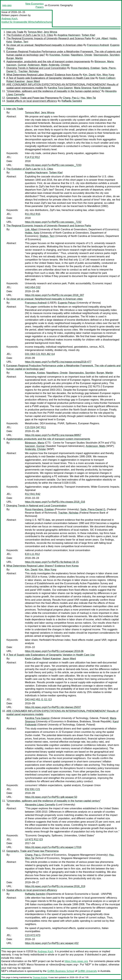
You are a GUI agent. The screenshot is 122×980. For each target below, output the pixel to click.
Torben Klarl (88, 35)
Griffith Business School (61, 971)
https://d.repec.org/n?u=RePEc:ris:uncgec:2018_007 (54, 295)
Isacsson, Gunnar (16, 65)
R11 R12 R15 (33, 214)
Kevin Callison (107, 78)
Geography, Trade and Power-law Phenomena (32, 98)
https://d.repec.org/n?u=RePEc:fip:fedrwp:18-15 (52, 562)
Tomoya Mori (35, 32)
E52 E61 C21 (32, 789)
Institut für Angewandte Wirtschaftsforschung (27, 22)
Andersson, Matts (37, 65)
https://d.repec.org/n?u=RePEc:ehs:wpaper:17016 (53, 847)
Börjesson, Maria (104, 62)
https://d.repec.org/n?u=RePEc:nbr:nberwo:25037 (53, 707)
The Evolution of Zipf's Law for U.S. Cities (30, 35)
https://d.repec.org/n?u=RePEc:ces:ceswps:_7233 (53, 165)
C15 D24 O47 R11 (35, 427)
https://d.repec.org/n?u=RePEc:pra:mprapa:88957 (53, 435)
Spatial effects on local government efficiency (32, 101)
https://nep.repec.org (76, 961)
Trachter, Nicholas (28, 71)
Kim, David (89, 75)
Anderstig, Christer (59, 65)
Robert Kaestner (16, 81)
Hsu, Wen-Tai (88, 98)
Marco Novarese (36, 965)
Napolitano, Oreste (81, 55)
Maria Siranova (83, 88)
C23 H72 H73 (33, 935)
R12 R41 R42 (33, 494)
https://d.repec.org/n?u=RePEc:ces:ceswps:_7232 (53, 222)
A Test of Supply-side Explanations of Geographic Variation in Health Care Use (51, 78)
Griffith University (87, 971)
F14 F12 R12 (32, 157)
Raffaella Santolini (72, 101)
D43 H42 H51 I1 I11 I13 (38, 699)
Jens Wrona (50, 32)
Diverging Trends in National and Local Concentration (36, 68)
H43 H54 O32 (33, 287)
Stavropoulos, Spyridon (107, 55)
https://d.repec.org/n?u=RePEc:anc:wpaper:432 (52, 943)
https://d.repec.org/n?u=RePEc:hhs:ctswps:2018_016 (55, 502)
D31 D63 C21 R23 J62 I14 (40, 354)
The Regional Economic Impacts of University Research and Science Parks (49, 38)
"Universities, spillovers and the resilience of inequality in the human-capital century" (54, 91)
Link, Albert (102, 38)
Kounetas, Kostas (59, 55)
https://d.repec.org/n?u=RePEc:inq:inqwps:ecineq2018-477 (58, 362)
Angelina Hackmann (69, 35)
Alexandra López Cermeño (40, 805)
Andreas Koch (9, 19)
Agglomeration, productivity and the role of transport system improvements (48, 62)
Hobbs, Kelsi (32, 233)
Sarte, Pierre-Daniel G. (93, 509)
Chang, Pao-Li (71, 98)
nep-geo (7, 5)
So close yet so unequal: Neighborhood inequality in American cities (44, 45)
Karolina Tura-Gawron (60, 88)
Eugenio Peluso (67, 303)
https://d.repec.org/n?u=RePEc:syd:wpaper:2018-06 (54, 651)
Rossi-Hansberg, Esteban (85, 68)
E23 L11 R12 (32, 554)
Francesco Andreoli (98, 45)
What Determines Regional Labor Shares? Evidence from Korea (42, 75)
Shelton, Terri (21, 42)
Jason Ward (33, 81)
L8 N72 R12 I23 (34, 839)
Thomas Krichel (40, 977)
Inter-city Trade (15, 32)
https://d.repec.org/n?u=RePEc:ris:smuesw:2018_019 (55, 886)
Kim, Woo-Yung (105, 75)
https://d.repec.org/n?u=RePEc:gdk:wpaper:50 (51, 797)
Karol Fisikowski (102, 88)
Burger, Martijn (15, 58)
